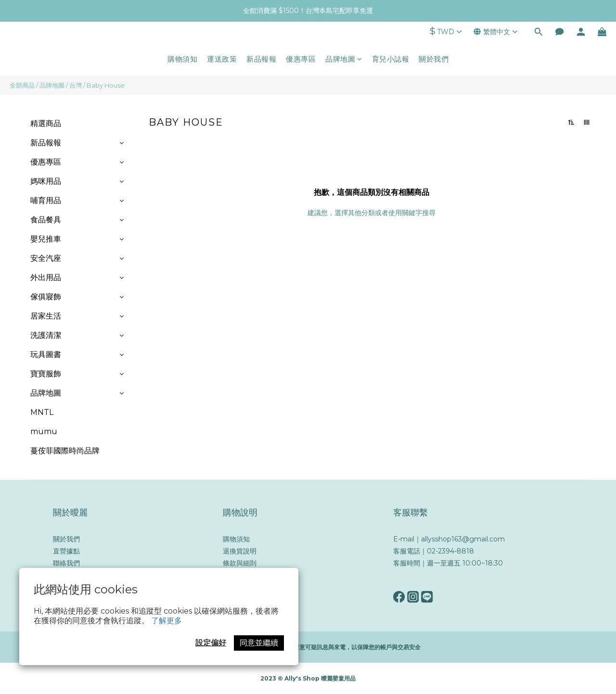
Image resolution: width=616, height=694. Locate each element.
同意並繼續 (259, 643)
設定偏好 (211, 643)
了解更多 (167, 621)
